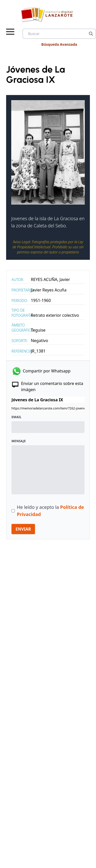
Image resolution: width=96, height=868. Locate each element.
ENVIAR (23, 529)
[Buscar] (91, 34)
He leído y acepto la (50, 511)
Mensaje (19, 441)
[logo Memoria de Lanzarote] (48, 14)
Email (16, 417)
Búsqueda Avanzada (59, 44)
